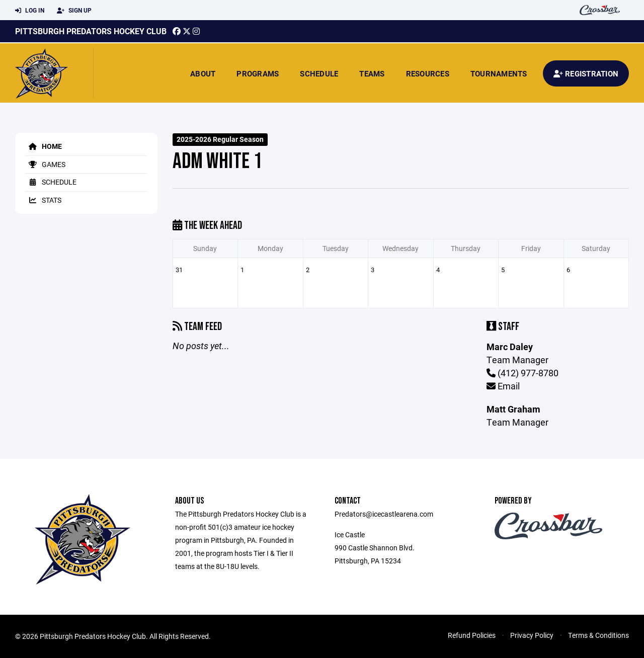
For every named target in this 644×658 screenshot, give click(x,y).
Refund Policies (472, 635)
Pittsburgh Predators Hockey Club (91, 31)
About (203, 73)
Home (44, 146)
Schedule (319, 73)
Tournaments (499, 73)
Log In (30, 11)
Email (503, 386)
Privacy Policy (532, 635)
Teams (372, 73)
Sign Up (74, 11)
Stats (43, 200)
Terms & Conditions (598, 635)
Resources (428, 73)
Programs (258, 73)
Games (45, 164)
